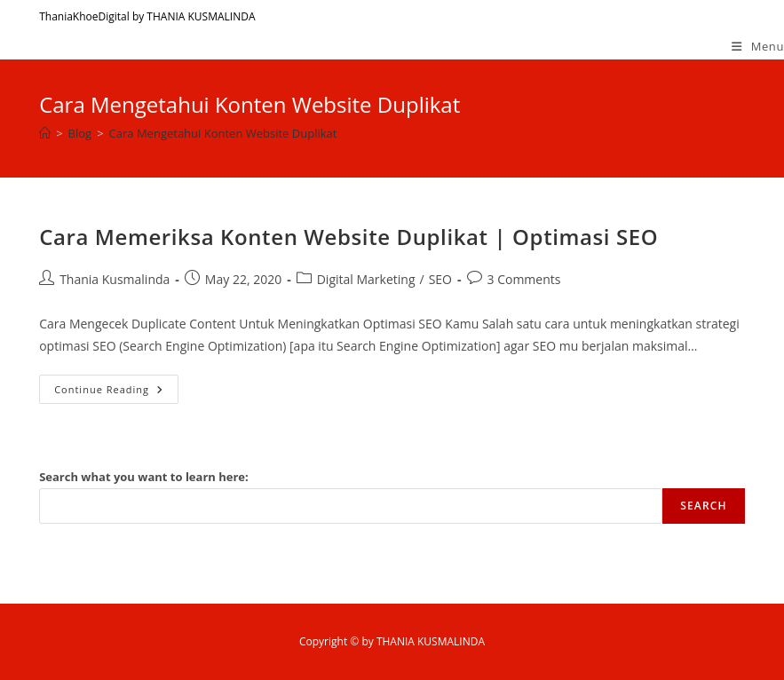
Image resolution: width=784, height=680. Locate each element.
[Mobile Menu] (758, 46)
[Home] (45, 133)
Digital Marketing (366, 279)
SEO (440, 279)
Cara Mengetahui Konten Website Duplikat (223, 133)
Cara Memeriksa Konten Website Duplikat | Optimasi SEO (348, 237)
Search (704, 506)
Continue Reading (116, 392)
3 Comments (524, 279)
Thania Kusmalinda (115, 279)
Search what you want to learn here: (144, 477)
